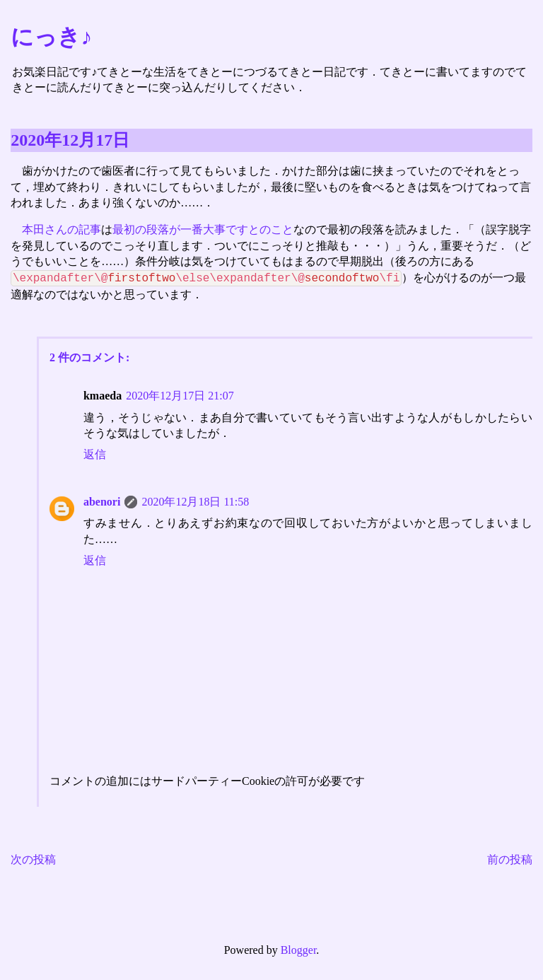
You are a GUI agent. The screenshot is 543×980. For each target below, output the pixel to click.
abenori (102, 502)
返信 (95, 455)
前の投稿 (510, 859)
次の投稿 (33, 859)
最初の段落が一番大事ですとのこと (203, 229)
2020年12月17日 (70, 140)
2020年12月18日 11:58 (195, 502)
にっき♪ (51, 37)
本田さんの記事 (62, 229)
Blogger (299, 951)
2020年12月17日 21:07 (180, 396)
